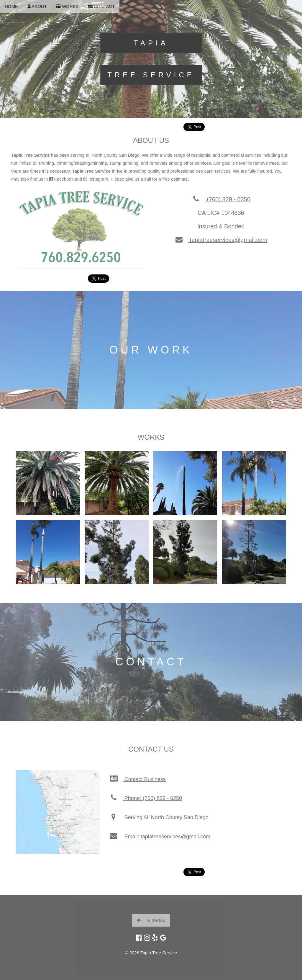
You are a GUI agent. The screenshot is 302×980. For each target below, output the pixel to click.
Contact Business (137, 779)
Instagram (96, 179)
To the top (151, 920)
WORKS (68, 6)
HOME (11, 6)
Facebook (61, 179)
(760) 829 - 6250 (221, 199)
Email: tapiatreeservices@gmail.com (160, 837)
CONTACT (102, 6)
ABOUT (37, 6)
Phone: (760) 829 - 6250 (146, 798)
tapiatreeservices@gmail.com (221, 240)
